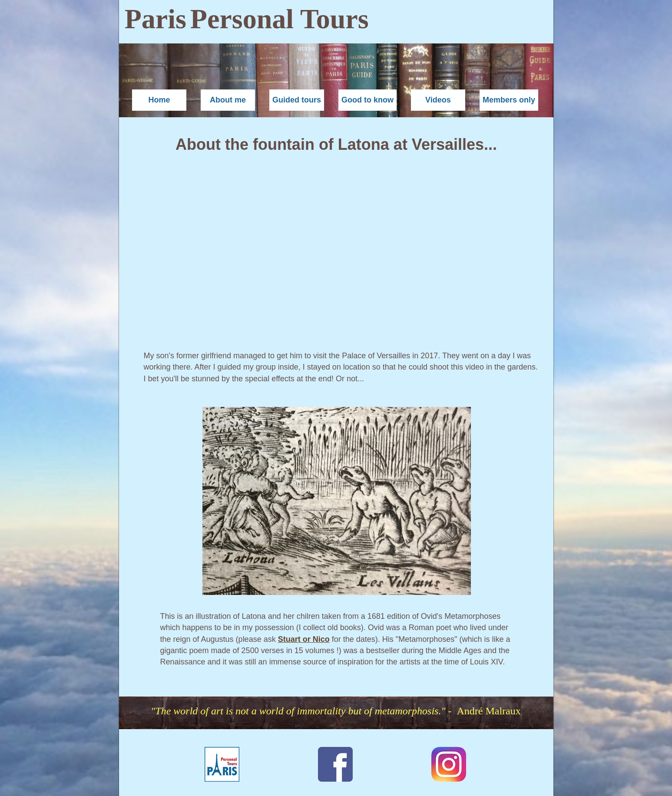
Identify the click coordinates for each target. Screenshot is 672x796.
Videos (438, 100)
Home (159, 100)
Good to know (367, 100)
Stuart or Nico (304, 639)
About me (228, 100)
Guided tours (297, 100)
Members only (509, 100)
